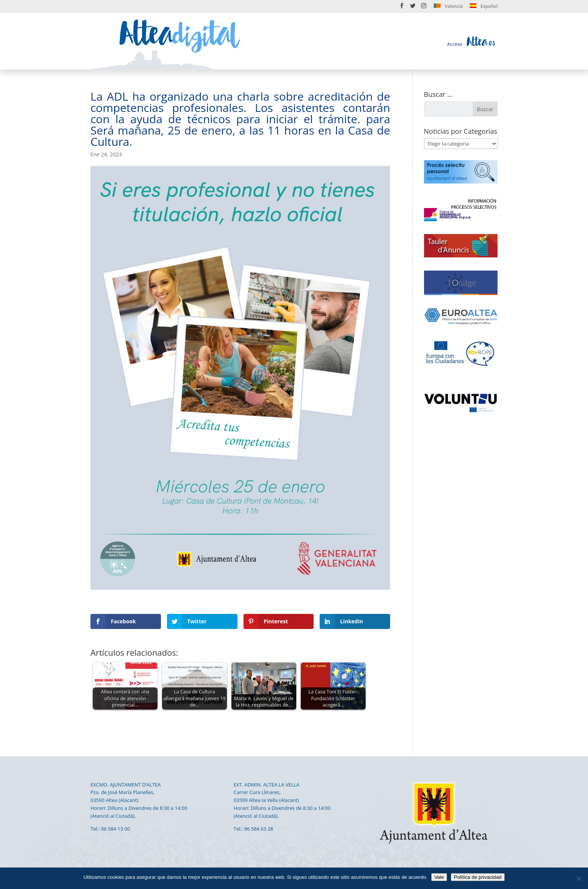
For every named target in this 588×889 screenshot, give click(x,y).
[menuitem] (448, 8)
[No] (579, 878)
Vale (439, 877)
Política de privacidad (478, 877)
